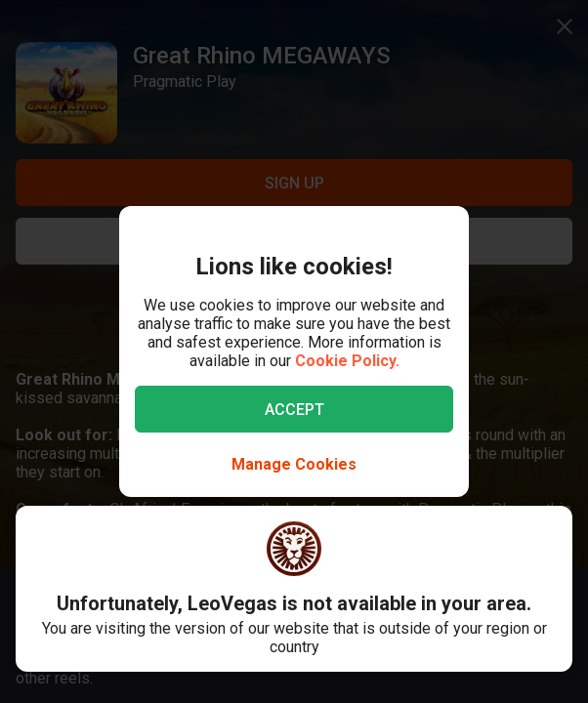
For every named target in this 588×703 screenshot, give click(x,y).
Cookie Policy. (347, 361)
